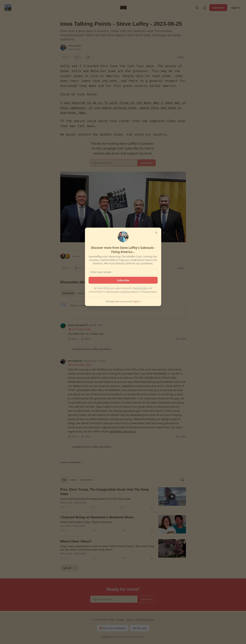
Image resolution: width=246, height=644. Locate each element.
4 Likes (76, 256)
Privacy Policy (150, 292)
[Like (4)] (66, 57)
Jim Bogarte (75, 361)
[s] (172, 497)
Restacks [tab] (82, 293)
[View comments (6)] (78, 57)
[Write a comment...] (127, 311)
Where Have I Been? (76, 541)
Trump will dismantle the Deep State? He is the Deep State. (96, 499)
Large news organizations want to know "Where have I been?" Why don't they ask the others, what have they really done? (107, 548)
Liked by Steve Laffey (80, 329)
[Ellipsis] (184, 325)
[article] (123, 498)
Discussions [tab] (86, 480)
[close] (156, 233)
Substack (106, 637)
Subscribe (218, 8)
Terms (130, 619)
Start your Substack (112, 628)
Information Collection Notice (122, 292)
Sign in (236, 8)
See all (69, 568)
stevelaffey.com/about (122, 431)
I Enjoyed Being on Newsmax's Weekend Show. (97, 517)
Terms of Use (140, 288)
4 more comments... (71, 462)
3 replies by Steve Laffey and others (92, 349)
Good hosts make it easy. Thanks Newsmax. (87, 522)
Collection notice (145, 619)
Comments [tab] (68, 293)
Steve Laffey (75, 46)
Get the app (140, 628)
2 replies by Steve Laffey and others (92, 447)
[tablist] (75, 293)
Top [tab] (64, 480)
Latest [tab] (73, 480)
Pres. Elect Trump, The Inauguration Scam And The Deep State (105, 492)
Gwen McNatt (76, 325)
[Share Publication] (205, 8)
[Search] (197, 8)
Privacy (120, 619)
